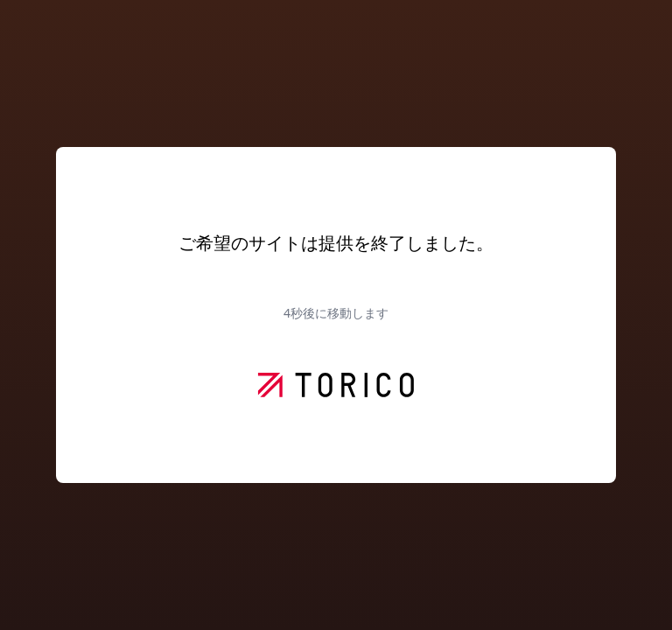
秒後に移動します (336, 313)
